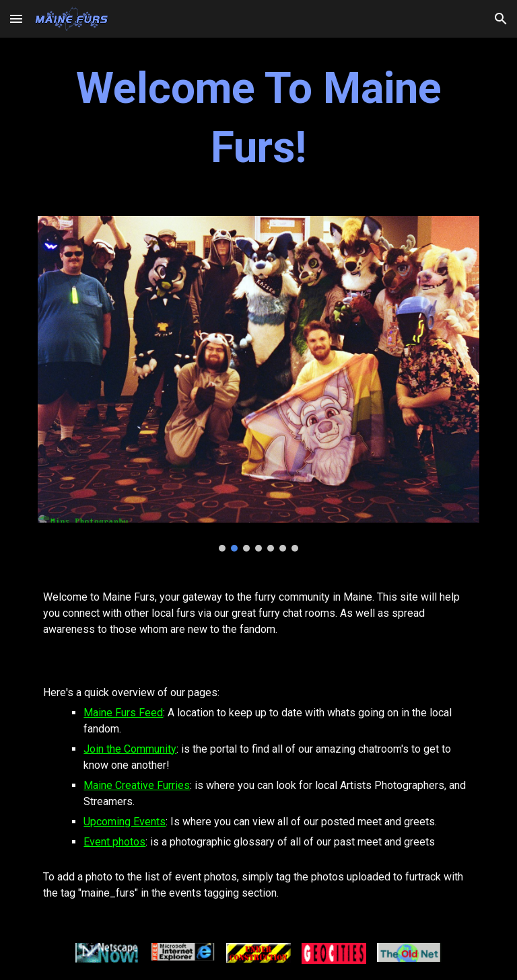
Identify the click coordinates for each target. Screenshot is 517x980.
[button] (16, 18)
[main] (258, 119)
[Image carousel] (258, 384)
